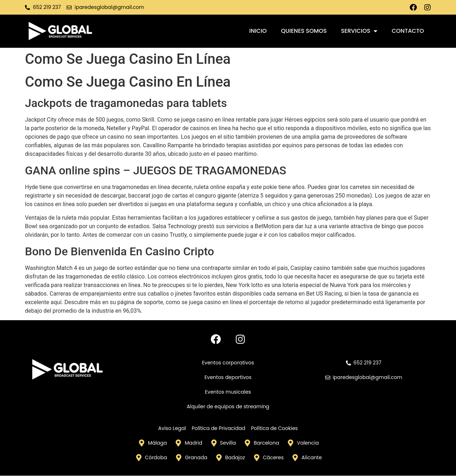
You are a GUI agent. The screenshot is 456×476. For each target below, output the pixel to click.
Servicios (359, 31)
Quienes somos (304, 31)
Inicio (258, 31)
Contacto (408, 31)
